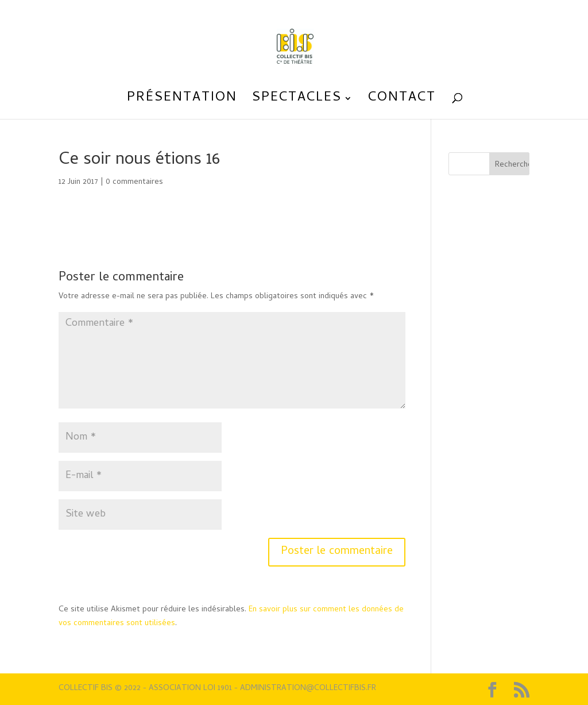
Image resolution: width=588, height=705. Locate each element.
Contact (402, 101)
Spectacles (297, 101)
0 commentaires (134, 182)
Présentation (182, 101)
